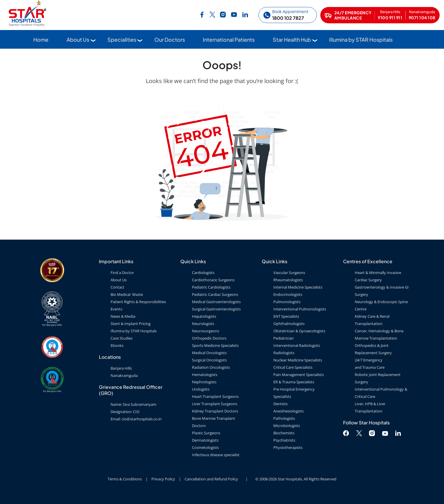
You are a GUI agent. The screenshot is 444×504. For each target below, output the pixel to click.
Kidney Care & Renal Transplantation (372, 320)
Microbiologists (287, 426)
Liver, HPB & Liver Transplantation (370, 407)
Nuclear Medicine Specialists (298, 360)
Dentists (280, 404)
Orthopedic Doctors (209, 338)
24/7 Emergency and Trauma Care (370, 364)
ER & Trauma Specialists (294, 382)
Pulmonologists (287, 302)
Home (41, 40)
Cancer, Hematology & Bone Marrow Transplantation (379, 334)
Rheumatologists (288, 280)
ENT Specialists (286, 316)
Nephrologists (204, 382)
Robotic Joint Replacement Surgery (378, 378)
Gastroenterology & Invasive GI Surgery (382, 291)
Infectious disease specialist (216, 455)
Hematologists (205, 375)
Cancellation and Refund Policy (211, 479)
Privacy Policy (163, 479)
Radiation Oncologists (211, 367)
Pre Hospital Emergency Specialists (294, 393)
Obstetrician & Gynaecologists (299, 331)
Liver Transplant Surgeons (215, 404)
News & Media (123, 316)
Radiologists (284, 353)
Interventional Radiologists (297, 345)
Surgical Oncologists (209, 360)
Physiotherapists (288, 447)
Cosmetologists (205, 447)
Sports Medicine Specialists (215, 345)
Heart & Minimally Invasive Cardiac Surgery (378, 276)
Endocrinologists (288, 294)
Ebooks (117, 345)
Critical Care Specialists (293, 367)
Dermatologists (205, 440)
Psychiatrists (284, 440)
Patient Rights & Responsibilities (138, 302)
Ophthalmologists (289, 324)
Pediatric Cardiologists (211, 287)
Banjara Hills (121, 368)
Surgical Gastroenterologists (216, 309)
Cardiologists (203, 273)
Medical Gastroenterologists (216, 302)
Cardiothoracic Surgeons (213, 280)
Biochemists (284, 433)
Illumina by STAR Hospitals (361, 40)
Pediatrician (284, 338)
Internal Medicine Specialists (298, 287)
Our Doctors (170, 40)
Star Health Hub (292, 40)
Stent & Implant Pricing (131, 324)
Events (116, 309)
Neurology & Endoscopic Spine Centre (381, 305)
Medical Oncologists (209, 353)
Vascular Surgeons (289, 273)
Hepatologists (204, 316)
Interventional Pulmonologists (300, 309)
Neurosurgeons (206, 331)
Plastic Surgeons (206, 433)
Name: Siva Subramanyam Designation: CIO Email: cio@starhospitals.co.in (136, 412)
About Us (78, 40)
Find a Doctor (122, 273)
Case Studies (122, 338)
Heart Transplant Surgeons (215, 396)
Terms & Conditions (125, 479)
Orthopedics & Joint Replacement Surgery (373, 349)
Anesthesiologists (289, 411)
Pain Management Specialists (299, 375)
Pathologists (284, 418)
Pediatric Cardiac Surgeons (215, 294)
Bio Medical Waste (127, 294)
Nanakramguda (124, 375)
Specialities (122, 40)
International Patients (229, 40)
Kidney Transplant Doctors (215, 411)
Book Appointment (290, 12)
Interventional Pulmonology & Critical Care (381, 393)
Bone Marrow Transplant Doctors (214, 422)
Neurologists (203, 324)
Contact (117, 287)
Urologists (201, 389)
